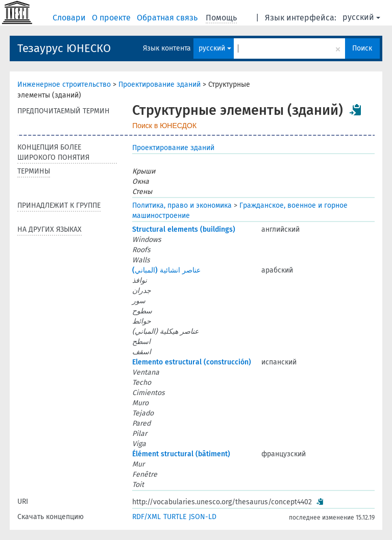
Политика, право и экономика (182, 205)
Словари (70, 18)
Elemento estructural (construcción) (192, 362)
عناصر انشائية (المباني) (166, 270)
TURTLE (175, 517)
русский (361, 17)
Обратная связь (168, 18)
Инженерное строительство (64, 84)
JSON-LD (203, 517)
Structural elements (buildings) (184, 229)
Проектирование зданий (160, 84)
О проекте (112, 18)
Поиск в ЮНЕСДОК (164, 126)
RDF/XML (146, 517)
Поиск (362, 48)
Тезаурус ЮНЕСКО (64, 48)
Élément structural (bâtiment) (181, 454)
